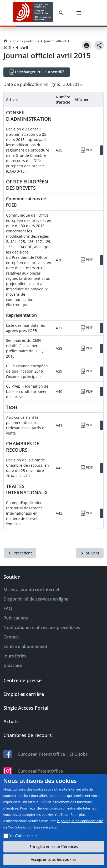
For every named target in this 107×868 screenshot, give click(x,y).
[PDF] (86, 150)
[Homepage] (6, 41)
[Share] (99, 45)
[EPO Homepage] (33, 13)
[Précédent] (20, 553)
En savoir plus (45, 827)
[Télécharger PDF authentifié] (37, 72)
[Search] (62, 13)
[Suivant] (90, 553)
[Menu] (80, 13)
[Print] (86, 45)
